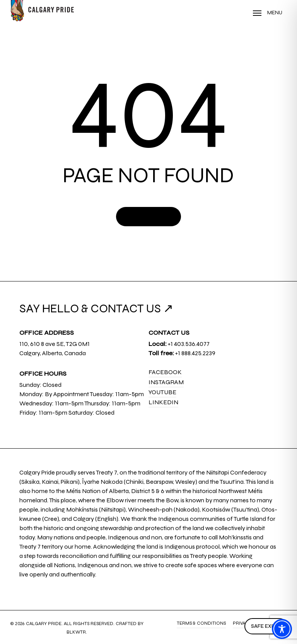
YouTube (162, 392)
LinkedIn (163, 402)
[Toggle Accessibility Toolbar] (282, 629)
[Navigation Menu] (268, 13)
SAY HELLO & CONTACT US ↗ (96, 308)
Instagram (166, 382)
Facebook (165, 372)
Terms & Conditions (201, 623)
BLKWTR (76, 632)
